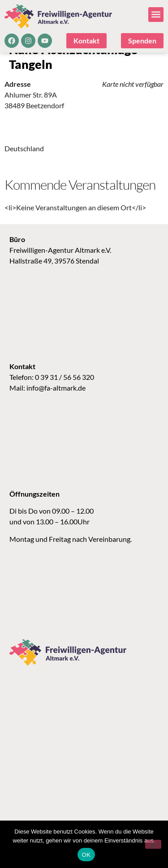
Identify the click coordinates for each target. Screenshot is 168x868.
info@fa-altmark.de (56, 401)
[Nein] (153, 844)
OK (86, 855)
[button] (156, 15)
